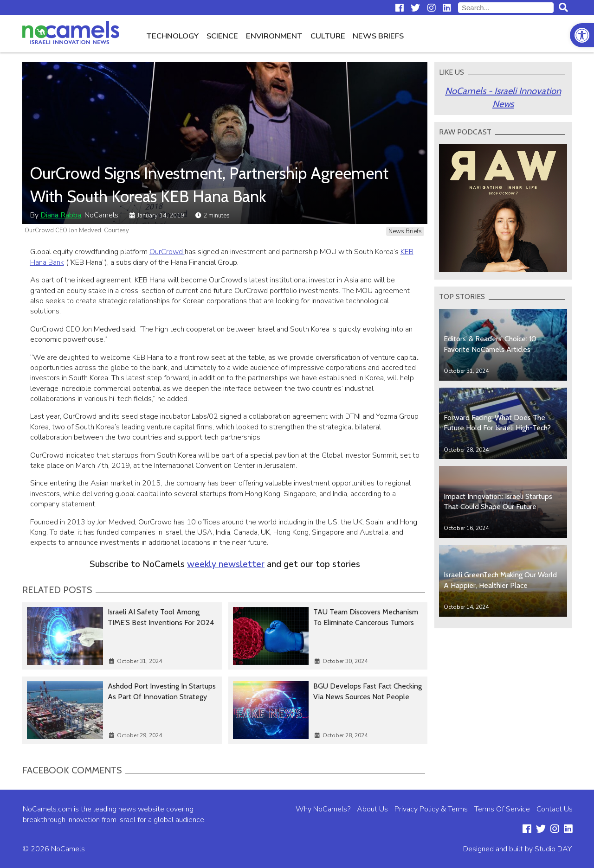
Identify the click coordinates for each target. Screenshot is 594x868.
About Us (372, 809)
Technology (172, 36)
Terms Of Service (502, 809)
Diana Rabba (61, 215)
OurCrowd (167, 252)
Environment (274, 36)
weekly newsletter (226, 564)
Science (222, 36)
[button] (582, 35)
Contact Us (555, 809)
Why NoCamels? (323, 809)
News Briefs (378, 36)
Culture (328, 36)
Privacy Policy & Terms (431, 809)
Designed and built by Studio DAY (517, 849)
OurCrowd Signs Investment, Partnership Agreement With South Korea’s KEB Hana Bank (209, 185)
